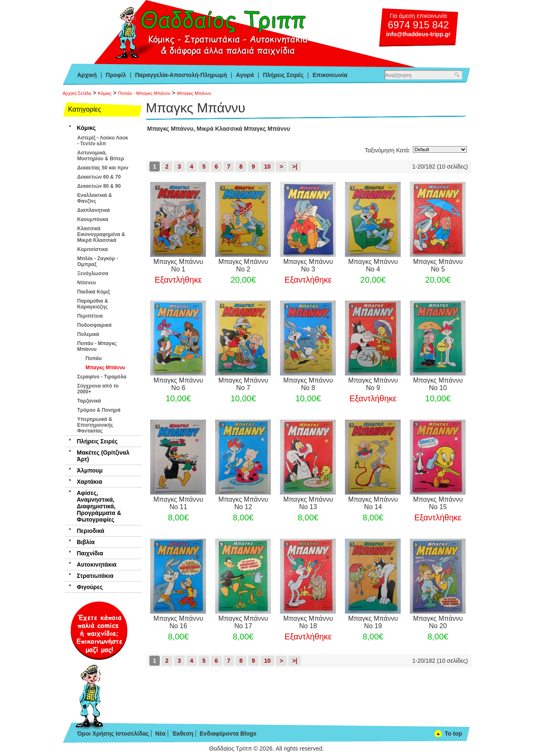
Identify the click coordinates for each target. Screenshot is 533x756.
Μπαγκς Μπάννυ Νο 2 (243, 265)
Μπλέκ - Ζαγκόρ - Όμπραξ (98, 261)
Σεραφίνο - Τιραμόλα (102, 377)
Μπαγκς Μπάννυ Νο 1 (178, 265)
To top (454, 734)
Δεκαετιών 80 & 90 (99, 186)
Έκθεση (183, 734)
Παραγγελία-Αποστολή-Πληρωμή (181, 75)
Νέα (160, 734)
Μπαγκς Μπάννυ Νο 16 (178, 622)
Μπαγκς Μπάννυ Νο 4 (373, 265)
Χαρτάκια (90, 482)
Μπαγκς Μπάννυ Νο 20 (438, 622)
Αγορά (245, 75)
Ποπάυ (94, 358)
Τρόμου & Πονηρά (99, 410)
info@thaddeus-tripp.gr (418, 34)
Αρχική (87, 75)
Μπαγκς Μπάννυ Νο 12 (243, 503)
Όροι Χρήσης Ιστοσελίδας (113, 734)
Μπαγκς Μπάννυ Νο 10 (438, 384)
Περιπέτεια (90, 316)
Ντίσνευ (87, 283)
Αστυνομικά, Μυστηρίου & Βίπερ (101, 156)
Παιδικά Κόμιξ (94, 292)
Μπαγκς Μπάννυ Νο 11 (178, 503)
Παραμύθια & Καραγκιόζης (93, 304)
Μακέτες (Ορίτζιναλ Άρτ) (103, 456)
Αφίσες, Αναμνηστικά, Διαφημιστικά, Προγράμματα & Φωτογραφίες (99, 506)
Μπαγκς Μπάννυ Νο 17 (243, 622)
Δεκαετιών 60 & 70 (99, 177)
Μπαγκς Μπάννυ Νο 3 (308, 265)
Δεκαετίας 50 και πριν (103, 168)
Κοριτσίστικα (93, 249)
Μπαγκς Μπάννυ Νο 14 (373, 503)
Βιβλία (86, 542)
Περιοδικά (91, 531)
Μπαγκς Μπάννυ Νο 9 (373, 384)
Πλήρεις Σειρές (283, 75)
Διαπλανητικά (94, 210)
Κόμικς (105, 93)
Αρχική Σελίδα (77, 93)
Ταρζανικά (89, 401)
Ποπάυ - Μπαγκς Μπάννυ (144, 93)
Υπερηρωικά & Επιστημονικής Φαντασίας (95, 425)
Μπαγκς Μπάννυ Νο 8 (308, 384)
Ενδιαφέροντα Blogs (228, 734)
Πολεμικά (88, 334)
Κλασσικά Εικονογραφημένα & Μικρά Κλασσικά (101, 234)
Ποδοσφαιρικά (95, 325)
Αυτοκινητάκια (97, 565)
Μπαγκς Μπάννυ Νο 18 (308, 622)
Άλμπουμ (90, 470)
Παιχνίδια (90, 553)
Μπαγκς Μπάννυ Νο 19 (373, 622)
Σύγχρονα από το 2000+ (98, 389)
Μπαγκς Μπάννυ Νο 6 (178, 384)
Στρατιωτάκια (95, 576)
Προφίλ (116, 75)
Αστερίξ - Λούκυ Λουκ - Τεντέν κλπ (103, 141)
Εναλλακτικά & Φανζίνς (95, 198)
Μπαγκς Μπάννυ (194, 93)
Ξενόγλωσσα (93, 274)
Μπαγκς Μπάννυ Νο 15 (438, 503)
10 (268, 167)
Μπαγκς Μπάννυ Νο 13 (308, 503)
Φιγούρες (90, 587)
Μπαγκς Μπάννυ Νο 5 (438, 265)
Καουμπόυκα (93, 219)
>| (295, 167)
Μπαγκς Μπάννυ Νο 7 (243, 384)
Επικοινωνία (330, 75)
